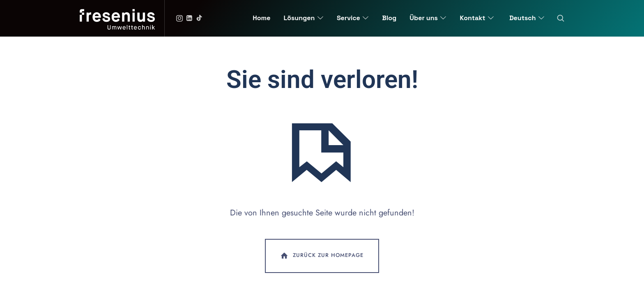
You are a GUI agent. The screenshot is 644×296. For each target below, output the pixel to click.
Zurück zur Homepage (321, 256)
